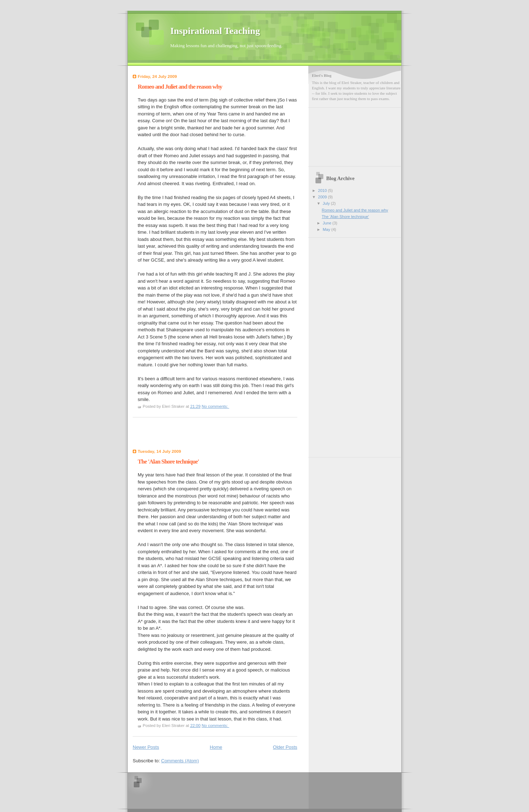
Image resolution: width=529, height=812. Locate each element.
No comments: (215, 406)
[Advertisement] (175, 435)
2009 (323, 197)
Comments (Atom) (180, 761)
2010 (323, 190)
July (327, 203)
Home (216, 747)
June (327, 223)
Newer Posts (146, 747)
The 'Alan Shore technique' (168, 462)
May (327, 229)
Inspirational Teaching (215, 31)
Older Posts (285, 747)
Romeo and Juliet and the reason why (180, 87)
